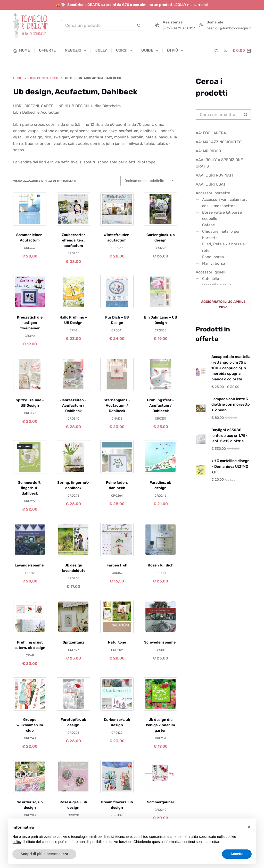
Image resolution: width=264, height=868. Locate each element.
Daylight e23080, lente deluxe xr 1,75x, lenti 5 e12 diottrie (230, 436)
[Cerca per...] (97, 25)
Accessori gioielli (211, 272)
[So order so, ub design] (30, 777)
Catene (208, 225)
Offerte (47, 50)
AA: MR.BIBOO (208, 151)
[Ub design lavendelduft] (73, 540)
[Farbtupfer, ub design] (73, 694)
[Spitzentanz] (73, 617)
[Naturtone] (117, 617)
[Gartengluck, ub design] (160, 209)
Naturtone (117, 642)
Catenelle (211, 279)
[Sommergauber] (160, 777)
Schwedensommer (161, 642)
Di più (175, 51)
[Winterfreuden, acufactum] (117, 209)
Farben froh (117, 565)
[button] (249, 827)
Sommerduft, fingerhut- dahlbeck (30, 488)
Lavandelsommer (30, 565)
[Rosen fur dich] (160, 540)
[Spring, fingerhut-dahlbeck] (73, 457)
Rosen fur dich (161, 565)
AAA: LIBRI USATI (211, 184)
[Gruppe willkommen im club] (30, 694)
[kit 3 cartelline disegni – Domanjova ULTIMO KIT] (201, 470)
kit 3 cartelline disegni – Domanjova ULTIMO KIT (231, 466)
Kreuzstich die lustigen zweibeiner (30, 323)
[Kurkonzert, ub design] (117, 694)
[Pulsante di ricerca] (139, 25)
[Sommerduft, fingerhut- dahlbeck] (30, 457)
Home (22, 50)
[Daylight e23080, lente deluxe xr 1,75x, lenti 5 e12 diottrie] (201, 439)
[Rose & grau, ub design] (73, 777)
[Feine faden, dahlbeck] (117, 457)
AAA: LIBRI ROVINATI (214, 175)
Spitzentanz (73, 642)
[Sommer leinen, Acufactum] (30, 209)
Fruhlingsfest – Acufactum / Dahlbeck (161, 406)
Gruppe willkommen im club (30, 725)
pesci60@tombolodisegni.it (229, 28)
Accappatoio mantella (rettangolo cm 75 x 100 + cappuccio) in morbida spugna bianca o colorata (231, 368)
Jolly (101, 50)
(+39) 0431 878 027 (179, 28)
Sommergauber (161, 802)
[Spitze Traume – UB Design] (30, 374)
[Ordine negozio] (149, 181)
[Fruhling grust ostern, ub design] (30, 617)
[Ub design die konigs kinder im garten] (160, 694)
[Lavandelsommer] (30, 540)
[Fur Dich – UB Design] (117, 292)
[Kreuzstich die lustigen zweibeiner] (30, 292)
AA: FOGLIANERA (211, 133)
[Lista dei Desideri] (216, 51)
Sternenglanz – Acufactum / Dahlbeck (117, 406)
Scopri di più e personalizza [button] (44, 854)
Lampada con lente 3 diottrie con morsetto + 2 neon (231, 405)
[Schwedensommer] (160, 617)
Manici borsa (214, 263)
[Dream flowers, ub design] (117, 777)
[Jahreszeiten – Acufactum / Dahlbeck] (73, 374)
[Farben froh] (117, 540)
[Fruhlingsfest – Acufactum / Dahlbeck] (160, 374)
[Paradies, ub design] (160, 457)
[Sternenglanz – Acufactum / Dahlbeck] (117, 374)
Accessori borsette (213, 193)
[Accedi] (225, 51)
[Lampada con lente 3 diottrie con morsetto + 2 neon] (201, 408)
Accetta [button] (237, 854)
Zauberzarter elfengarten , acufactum (73, 240)
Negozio (76, 51)
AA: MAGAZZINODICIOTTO (219, 142)
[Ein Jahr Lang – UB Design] (160, 292)
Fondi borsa (213, 257)
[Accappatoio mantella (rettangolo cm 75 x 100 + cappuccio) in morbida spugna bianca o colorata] (201, 372)
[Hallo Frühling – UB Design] (73, 292)
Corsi (125, 51)
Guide (151, 51)
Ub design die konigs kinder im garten (160, 725)
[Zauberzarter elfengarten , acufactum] (73, 209)
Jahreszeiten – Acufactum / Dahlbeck (73, 406)
